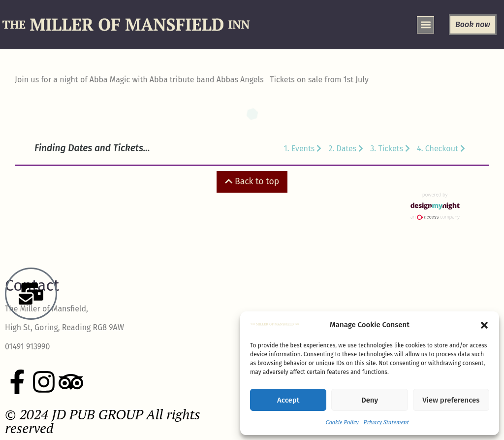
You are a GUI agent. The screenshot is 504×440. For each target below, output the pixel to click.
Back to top (252, 182)
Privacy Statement (386, 422)
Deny (370, 400)
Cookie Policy (342, 422)
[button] (484, 325)
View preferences (451, 400)
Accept (288, 400)
